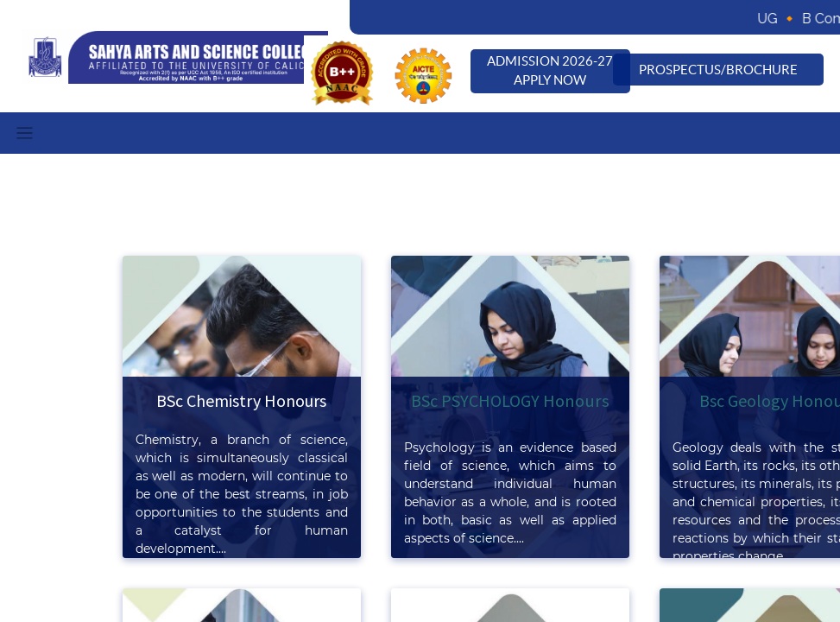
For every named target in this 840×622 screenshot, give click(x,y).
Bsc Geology (745, 401)
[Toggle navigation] (25, 133)
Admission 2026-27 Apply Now (550, 71)
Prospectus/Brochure (718, 70)
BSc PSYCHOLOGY (477, 401)
